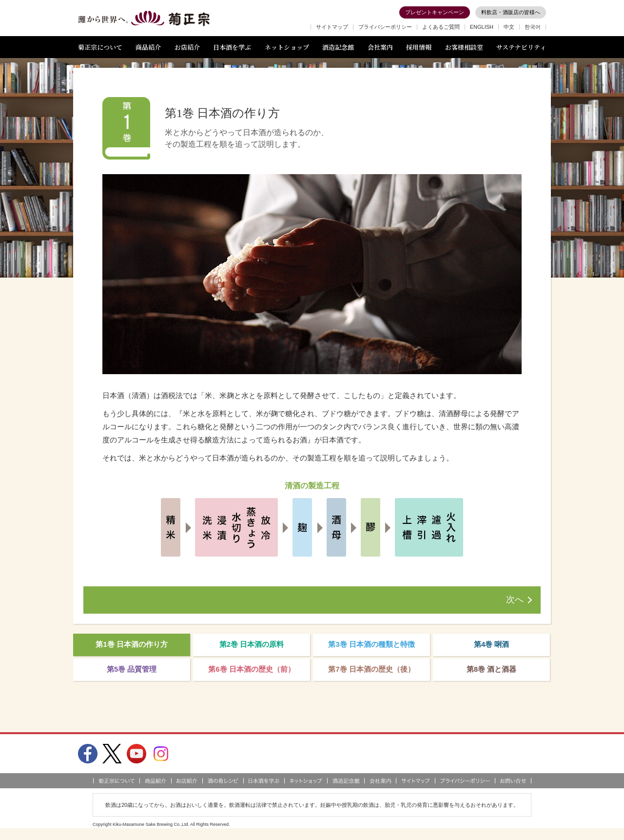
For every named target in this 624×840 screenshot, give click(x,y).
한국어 (533, 27)
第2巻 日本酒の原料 (252, 647)
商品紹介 (148, 47)
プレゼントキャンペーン (435, 12)
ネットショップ (287, 47)
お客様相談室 (464, 47)
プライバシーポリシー (385, 27)
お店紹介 (187, 47)
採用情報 (419, 47)
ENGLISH (482, 27)
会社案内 (380, 47)
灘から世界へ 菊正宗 (144, 19)
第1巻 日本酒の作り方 (132, 647)
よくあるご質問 (441, 27)
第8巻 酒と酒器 (492, 674)
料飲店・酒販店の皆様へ (511, 12)
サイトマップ (332, 27)
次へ (515, 600)
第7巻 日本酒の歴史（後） (371, 674)
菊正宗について (100, 47)
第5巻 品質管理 (132, 674)
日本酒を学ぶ (232, 47)
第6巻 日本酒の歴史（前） (252, 674)
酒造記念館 (338, 47)
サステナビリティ (521, 47)
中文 (509, 27)
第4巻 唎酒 (492, 647)
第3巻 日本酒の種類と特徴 (371, 647)
